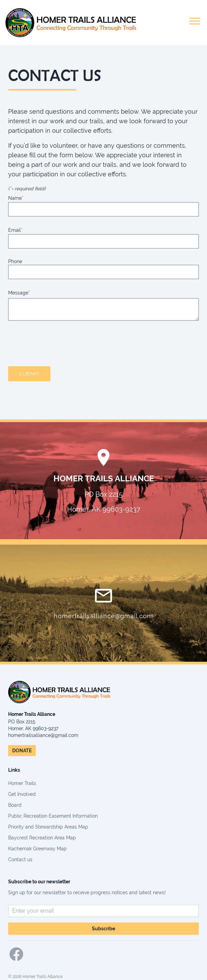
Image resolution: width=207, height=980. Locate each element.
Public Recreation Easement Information (53, 816)
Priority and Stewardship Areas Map (48, 827)
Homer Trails (22, 783)
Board (15, 805)
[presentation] (60, 343)
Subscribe (103, 929)
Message (19, 293)
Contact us (20, 859)
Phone (15, 261)
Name (16, 198)
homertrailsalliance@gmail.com (103, 616)
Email (15, 230)
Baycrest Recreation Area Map (42, 838)
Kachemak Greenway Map (37, 849)
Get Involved (22, 794)
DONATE (22, 751)
